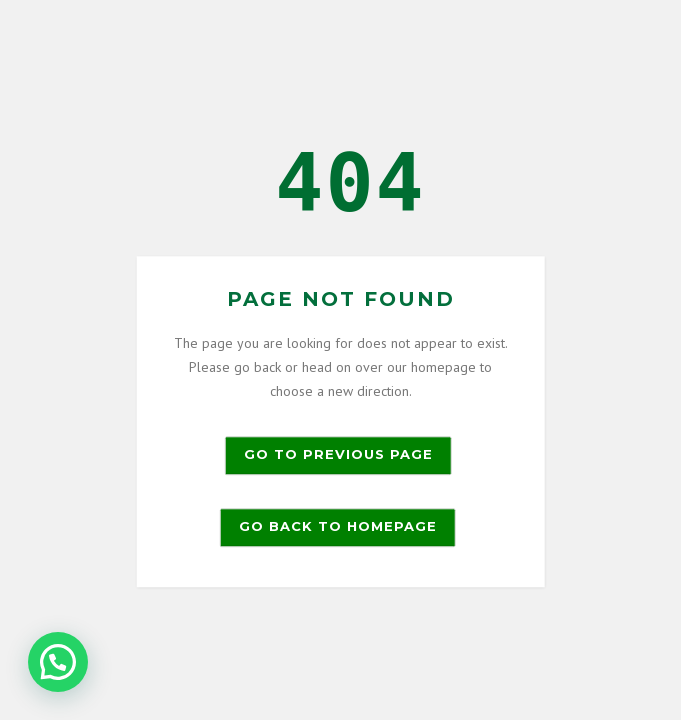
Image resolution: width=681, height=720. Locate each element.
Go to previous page (338, 455)
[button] (58, 662)
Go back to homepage (338, 527)
